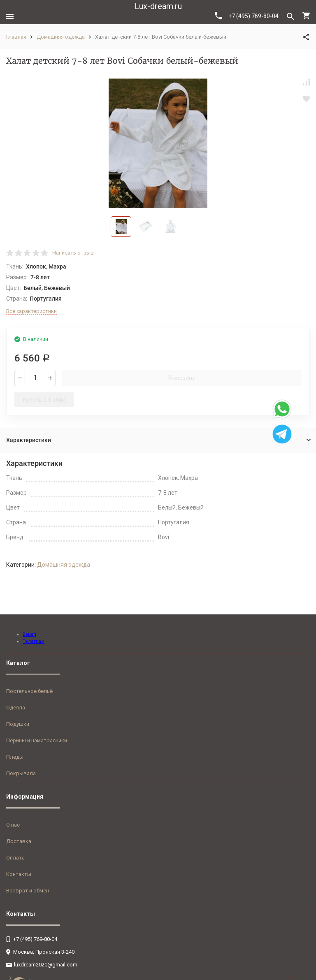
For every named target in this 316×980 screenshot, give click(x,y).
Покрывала (21, 773)
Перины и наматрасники (37, 740)
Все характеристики (31, 311)
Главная (16, 37)
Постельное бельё (29, 691)
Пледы (15, 757)
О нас (13, 825)
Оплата (15, 858)
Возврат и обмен (28, 891)
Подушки (18, 724)
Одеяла (16, 708)
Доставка (19, 841)
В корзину (182, 378)
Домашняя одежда (61, 37)
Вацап (29, 634)
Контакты (19, 874)
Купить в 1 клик (44, 400)
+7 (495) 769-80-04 (247, 16)
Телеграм (34, 641)
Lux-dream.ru (158, 6)
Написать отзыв (73, 253)
